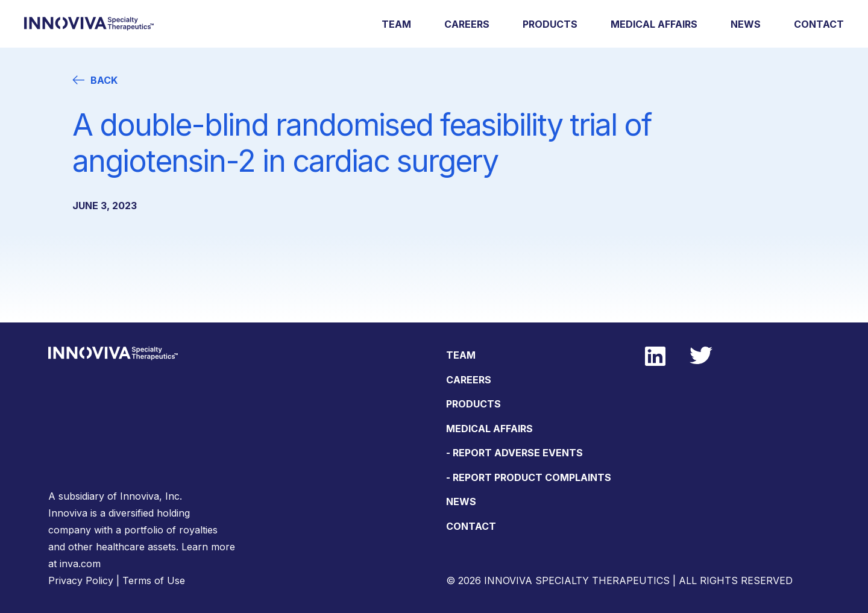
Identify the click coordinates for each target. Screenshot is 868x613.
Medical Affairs (654, 24)
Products (550, 24)
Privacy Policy (81, 580)
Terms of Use (154, 580)
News (746, 24)
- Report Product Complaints (529, 477)
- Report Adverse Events (514, 453)
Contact (819, 24)
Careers (467, 24)
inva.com (80, 564)
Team (396, 24)
